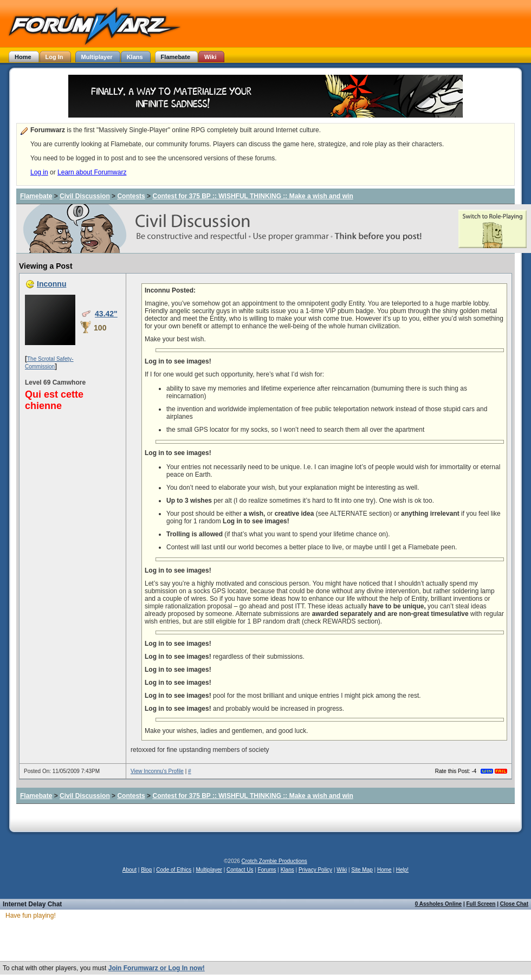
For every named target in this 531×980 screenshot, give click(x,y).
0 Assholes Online (438, 904)
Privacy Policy (315, 870)
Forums (267, 870)
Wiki (342, 870)
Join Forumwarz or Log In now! (157, 968)
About (129, 870)
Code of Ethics (174, 870)
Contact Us (240, 870)
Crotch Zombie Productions (274, 861)
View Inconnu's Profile (157, 771)
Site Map (362, 870)
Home (384, 870)
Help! (402, 870)
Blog (146, 870)
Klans (287, 870)
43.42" (106, 314)
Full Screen (481, 904)
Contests (131, 196)
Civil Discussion (85, 196)
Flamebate (36, 196)
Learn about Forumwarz (92, 172)
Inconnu (51, 284)
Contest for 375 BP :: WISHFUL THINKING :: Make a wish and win (252, 196)
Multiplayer (209, 870)
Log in (39, 172)
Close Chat (514, 904)
